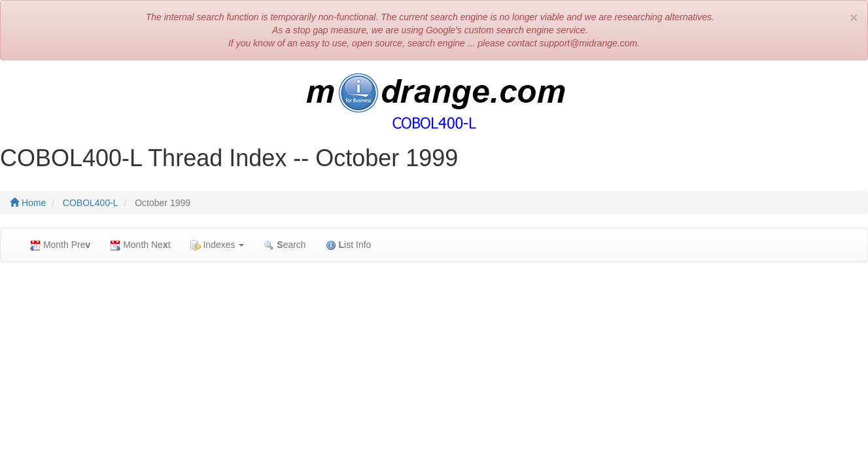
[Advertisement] (434, 366)
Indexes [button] (217, 245)
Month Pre (60, 245)
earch (285, 245)
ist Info (349, 245)
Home (28, 203)
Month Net (140, 245)
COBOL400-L (91, 203)
